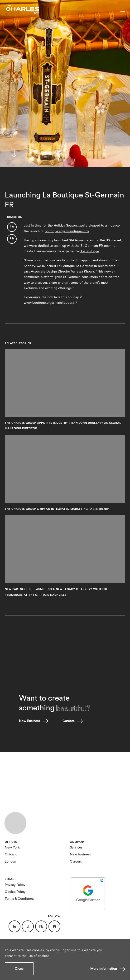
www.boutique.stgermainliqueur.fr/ (50, 303)
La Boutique (90, 251)
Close (19, 969)
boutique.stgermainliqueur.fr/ (67, 231)
